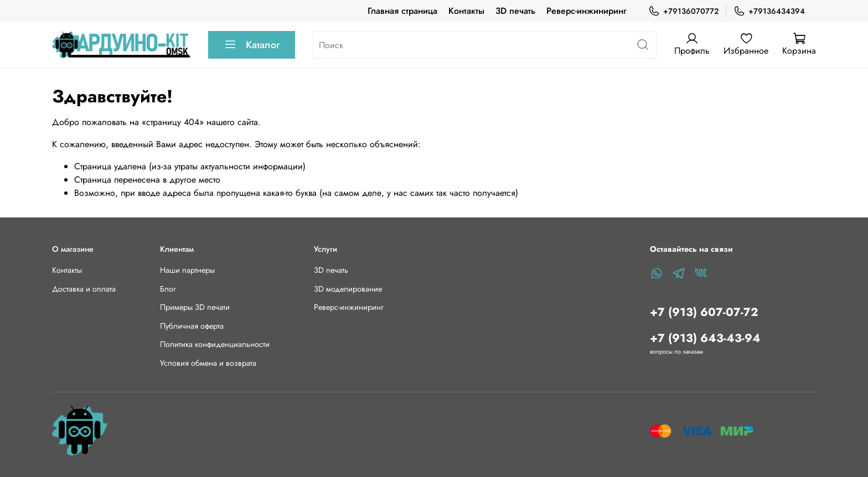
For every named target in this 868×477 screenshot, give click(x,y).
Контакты (466, 11)
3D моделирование (348, 289)
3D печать (515, 11)
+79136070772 (683, 11)
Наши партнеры (187, 270)
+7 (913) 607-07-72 (704, 312)
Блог (168, 289)
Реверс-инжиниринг (586, 11)
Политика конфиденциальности (215, 344)
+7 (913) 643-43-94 (705, 338)
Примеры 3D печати (195, 307)
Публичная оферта (192, 326)
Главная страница (402, 11)
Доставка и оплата (84, 289)
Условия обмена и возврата (208, 363)
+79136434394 (769, 11)
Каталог (252, 45)
